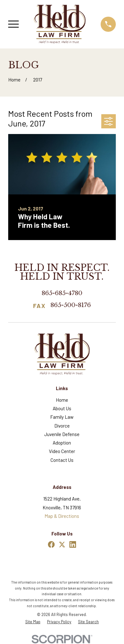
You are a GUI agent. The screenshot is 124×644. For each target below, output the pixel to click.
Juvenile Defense (62, 434)
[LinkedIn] (73, 544)
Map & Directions (62, 516)
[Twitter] (62, 544)
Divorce (62, 426)
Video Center (62, 451)
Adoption (62, 443)
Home (62, 400)
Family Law (62, 417)
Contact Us (62, 460)
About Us (62, 408)
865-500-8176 (71, 305)
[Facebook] (51, 544)
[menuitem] (33, 622)
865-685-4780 (62, 293)
